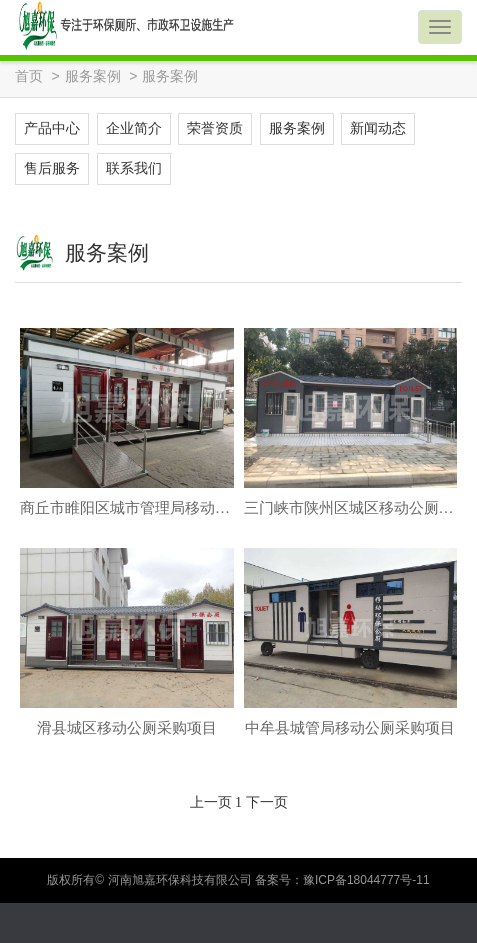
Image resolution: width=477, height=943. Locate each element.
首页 (29, 76)
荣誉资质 (215, 128)
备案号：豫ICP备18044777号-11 (342, 880)
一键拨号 (298, 923)
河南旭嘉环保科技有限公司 (181, 880)
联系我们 (134, 168)
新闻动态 (378, 128)
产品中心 (52, 128)
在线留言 (178, 923)
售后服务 (52, 168)
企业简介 (134, 128)
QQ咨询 (59, 923)
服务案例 (93, 76)
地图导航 (417, 923)
